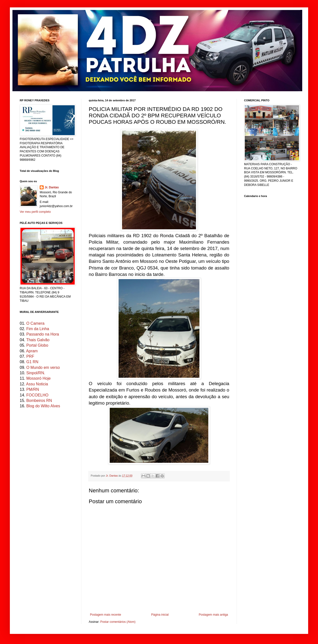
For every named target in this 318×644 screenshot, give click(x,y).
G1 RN (32, 362)
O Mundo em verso (43, 367)
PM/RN (33, 389)
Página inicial (160, 615)
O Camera (35, 323)
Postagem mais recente (106, 615)
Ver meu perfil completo (35, 212)
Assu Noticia (37, 384)
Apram (32, 351)
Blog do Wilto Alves (43, 406)
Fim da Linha (38, 329)
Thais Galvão (38, 340)
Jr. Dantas (112, 476)
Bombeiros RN (39, 401)
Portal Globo (37, 345)
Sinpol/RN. (36, 373)
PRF (30, 356)
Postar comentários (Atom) (118, 622)
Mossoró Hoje (39, 378)
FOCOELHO (37, 395)
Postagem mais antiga (213, 615)
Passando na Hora (43, 334)
